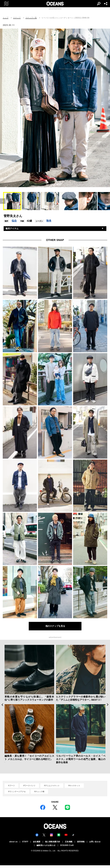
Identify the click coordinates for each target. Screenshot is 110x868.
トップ (6, 18)
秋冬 (49, 221)
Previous (2, 705)
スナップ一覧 (31, 18)
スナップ (17, 18)
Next (108, 705)
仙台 (14, 221)
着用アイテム (12, 229)
